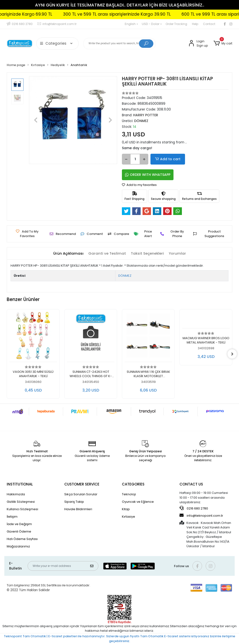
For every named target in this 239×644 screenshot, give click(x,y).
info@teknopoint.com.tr (201, 515)
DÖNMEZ (125, 276)
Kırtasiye (128, 517)
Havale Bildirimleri (78, 509)
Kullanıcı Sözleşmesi (22, 509)
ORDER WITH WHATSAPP (148, 175)
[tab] (68, 254)
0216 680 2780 (194, 508)
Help (195, 24)
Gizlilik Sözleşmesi (21, 502)
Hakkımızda (16, 494)
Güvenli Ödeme (19, 531)
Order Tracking (176, 24)
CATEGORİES (133, 484)
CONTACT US (191, 484)
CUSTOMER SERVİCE (82, 484)
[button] (223, 43)
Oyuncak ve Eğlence (138, 502)
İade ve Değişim (19, 524)
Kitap (126, 509)
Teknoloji (129, 494)
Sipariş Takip (74, 502)
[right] (232, 354)
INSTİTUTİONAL (20, 484)
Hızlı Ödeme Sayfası (22, 539)
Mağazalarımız (18, 546)
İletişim (12, 517)
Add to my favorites (139, 185)
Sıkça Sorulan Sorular (81, 494)
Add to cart (167, 159)
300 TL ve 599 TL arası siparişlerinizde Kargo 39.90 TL (130, 14)
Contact (209, 24)
